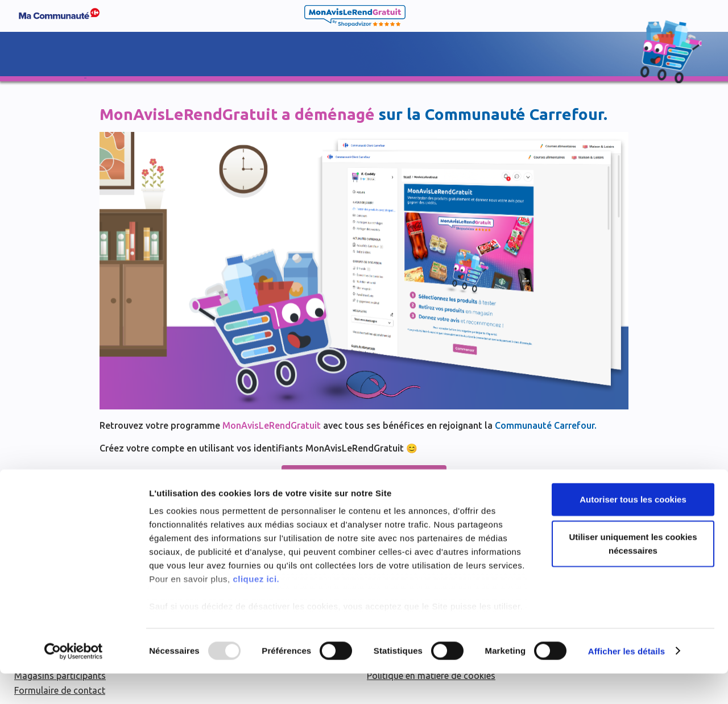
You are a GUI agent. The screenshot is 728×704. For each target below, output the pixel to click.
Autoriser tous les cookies (633, 530)
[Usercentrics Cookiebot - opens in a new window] (74, 682)
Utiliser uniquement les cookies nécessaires (633, 574)
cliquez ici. (256, 610)
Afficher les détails (626, 682)
